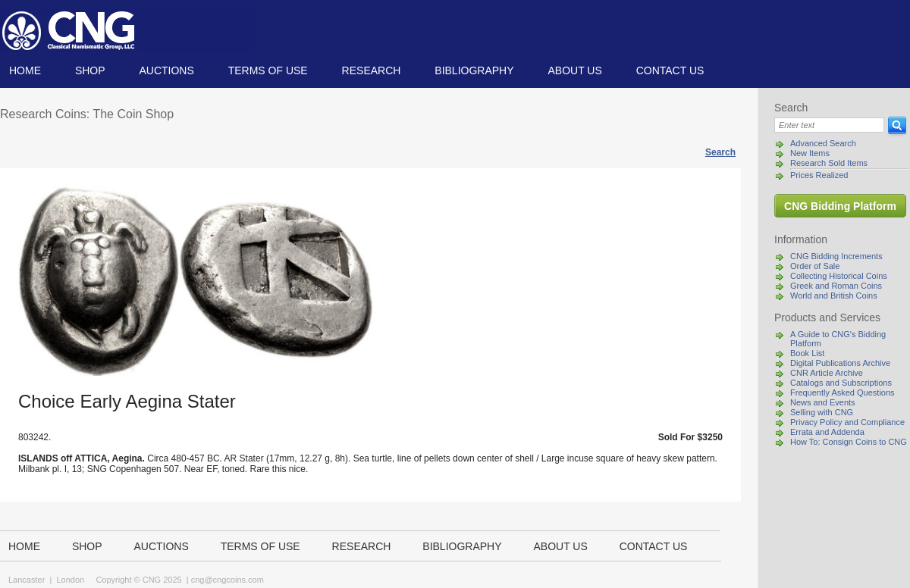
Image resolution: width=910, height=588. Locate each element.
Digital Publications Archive (840, 363)
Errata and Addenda (827, 432)
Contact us (670, 70)
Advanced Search (823, 143)
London (70, 580)
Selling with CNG (822, 412)
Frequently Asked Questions (843, 393)
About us (574, 70)
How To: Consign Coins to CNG (849, 442)
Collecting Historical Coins (839, 276)
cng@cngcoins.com (227, 580)
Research (372, 70)
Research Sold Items (829, 163)
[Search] (829, 125)
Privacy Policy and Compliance (847, 422)
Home (25, 70)
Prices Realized (819, 175)
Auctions (166, 70)
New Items (810, 153)
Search (720, 152)
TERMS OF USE (268, 70)
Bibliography (474, 70)
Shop (90, 70)
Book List (807, 353)
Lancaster (27, 580)
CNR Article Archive (827, 373)
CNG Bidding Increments (836, 256)
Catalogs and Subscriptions (841, 383)
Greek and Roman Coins (836, 286)
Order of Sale (815, 266)
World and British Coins (834, 296)
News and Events (823, 402)
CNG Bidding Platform (840, 206)
